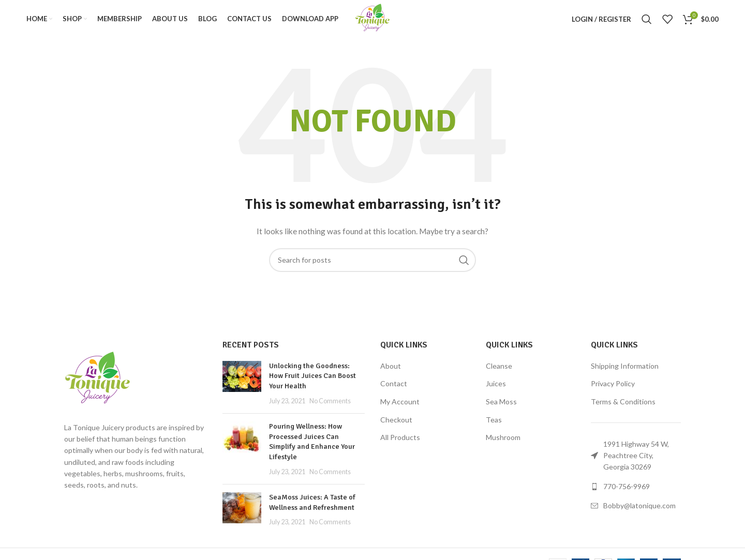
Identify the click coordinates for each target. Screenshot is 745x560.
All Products (400, 443)
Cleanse (499, 372)
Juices (496, 389)
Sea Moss (501, 407)
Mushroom (503, 443)
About (391, 372)
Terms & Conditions (623, 407)
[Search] (647, 22)
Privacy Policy (613, 389)
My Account (400, 407)
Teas (494, 425)
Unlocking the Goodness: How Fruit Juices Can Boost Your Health (312, 382)
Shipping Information (625, 372)
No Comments (330, 407)
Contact (394, 389)
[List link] (636, 492)
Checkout (396, 425)
